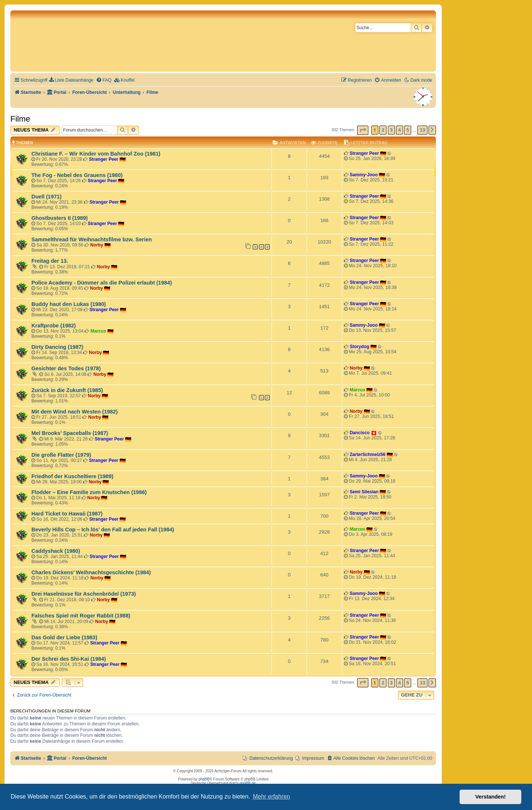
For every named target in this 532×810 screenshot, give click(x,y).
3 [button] (391, 130)
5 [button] (408, 130)
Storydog (359, 347)
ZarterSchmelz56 (367, 455)
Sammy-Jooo (364, 175)
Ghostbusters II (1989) (59, 218)
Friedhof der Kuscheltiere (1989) (72, 476)
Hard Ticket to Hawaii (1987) (67, 514)
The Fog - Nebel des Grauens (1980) (77, 175)
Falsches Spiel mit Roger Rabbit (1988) (81, 616)
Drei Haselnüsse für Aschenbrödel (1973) (84, 594)
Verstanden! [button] (491, 797)
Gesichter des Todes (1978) (66, 368)
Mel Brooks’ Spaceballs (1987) (70, 433)
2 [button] (383, 130)
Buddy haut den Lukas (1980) (69, 304)
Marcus (98, 331)
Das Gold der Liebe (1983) (64, 637)
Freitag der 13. (50, 261)
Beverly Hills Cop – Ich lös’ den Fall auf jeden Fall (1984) (103, 530)
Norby (97, 245)
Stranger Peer (104, 159)
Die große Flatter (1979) (61, 455)
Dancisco (359, 433)
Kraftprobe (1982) (54, 326)
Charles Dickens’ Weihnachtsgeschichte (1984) (91, 572)
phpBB (204, 779)
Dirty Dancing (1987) (57, 347)
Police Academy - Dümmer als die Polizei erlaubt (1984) (102, 283)
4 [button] (400, 130)
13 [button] (422, 130)
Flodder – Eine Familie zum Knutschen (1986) (89, 492)
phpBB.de (248, 783)
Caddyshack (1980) (56, 551)
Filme (20, 119)
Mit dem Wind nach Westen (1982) (75, 412)
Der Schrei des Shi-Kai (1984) (69, 659)
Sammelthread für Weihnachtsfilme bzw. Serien (92, 239)
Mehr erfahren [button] (271, 797)
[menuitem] (71, 80)
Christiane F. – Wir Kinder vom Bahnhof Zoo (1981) (96, 154)
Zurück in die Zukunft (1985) (67, 390)
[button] (363, 130)
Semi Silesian (364, 492)
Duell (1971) (46, 197)
